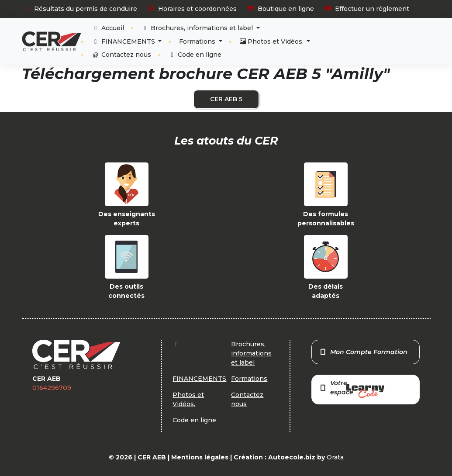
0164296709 (52, 388)
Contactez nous (121, 55)
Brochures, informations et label (198, 28)
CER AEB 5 (226, 99)
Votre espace (352, 388)
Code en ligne (195, 55)
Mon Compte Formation (363, 352)
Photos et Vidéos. (273, 41)
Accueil (108, 28)
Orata (335, 457)
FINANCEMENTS (124, 41)
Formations (198, 41)
